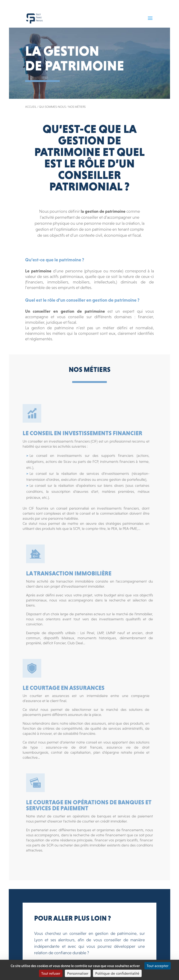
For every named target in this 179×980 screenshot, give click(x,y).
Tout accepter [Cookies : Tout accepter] (158, 966)
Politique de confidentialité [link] (117, 973)
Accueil (31, 107)
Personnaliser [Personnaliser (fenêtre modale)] (78, 973)
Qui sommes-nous (52, 107)
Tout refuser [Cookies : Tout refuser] (51, 973)
